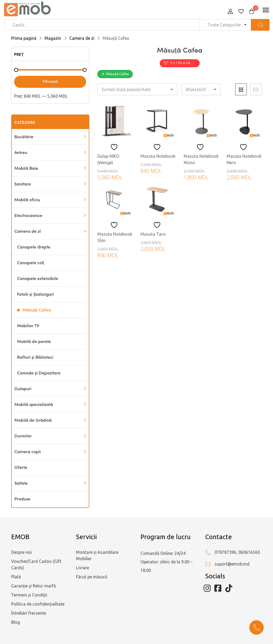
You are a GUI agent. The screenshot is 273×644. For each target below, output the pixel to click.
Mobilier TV (28, 326)
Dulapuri (23, 389)
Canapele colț (31, 263)
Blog (16, 622)
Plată (16, 577)
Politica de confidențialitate (38, 604)
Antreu (21, 153)
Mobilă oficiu (27, 200)
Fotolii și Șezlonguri (35, 295)
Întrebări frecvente (29, 613)
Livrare (83, 568)
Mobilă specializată (34, 405)
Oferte (21, 468)
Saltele (21, 484)
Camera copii (28, 452)
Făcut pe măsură (92, 577)
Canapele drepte (34, 247)
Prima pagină (24, 38)
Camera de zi (82, 38)
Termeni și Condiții (29, 595)
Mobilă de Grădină (33, 421)
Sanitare (23, 184)
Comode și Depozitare (39, 373)
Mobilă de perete (34, 342)
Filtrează (50, 82)
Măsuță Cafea (37, 310)
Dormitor (23, 436)
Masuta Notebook (158, 156)
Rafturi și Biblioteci (35, 358)
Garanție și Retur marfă (33, 586)
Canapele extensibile (38, 279)
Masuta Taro (153, 234)
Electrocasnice (28, 216)
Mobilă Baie (26, 169)
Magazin (53, 38)
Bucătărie (24, 137)
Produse (22, 499)
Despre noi (21, 552)
